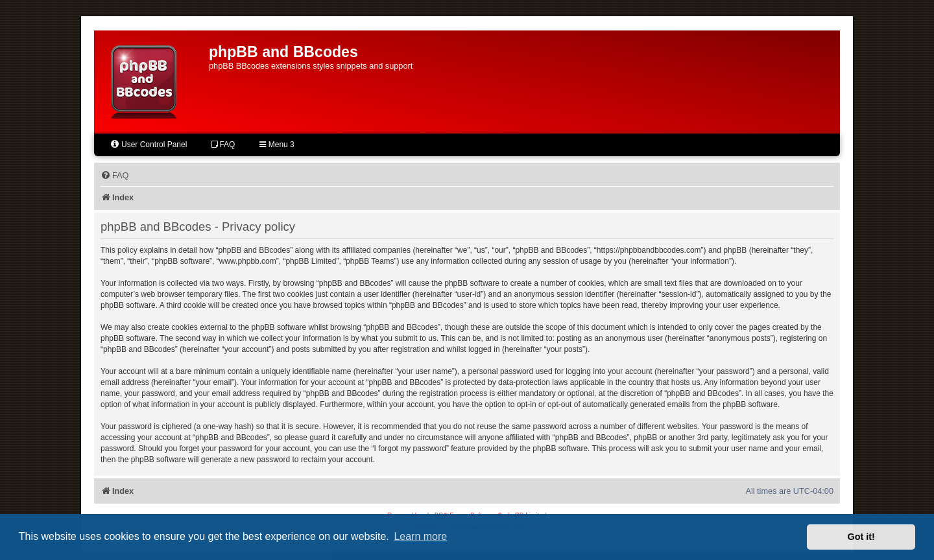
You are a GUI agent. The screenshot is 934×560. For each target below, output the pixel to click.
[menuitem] (114, 176)
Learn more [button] (420, 536)
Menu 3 (277, 145)
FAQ (223, 145)
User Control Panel (148, 144)
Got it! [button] (861, 537)
